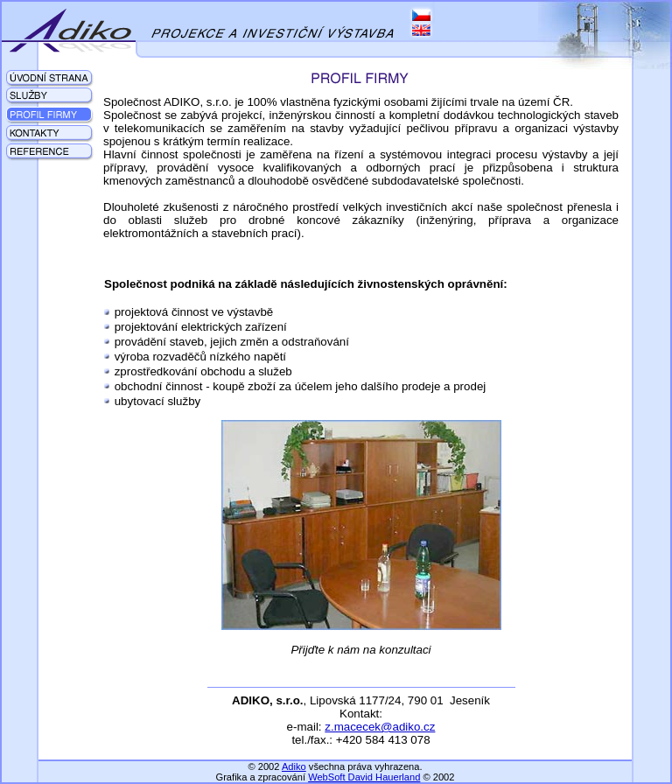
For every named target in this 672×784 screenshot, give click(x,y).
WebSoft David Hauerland (364, 777)
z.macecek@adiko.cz (380, 727)
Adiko (294, 766)
